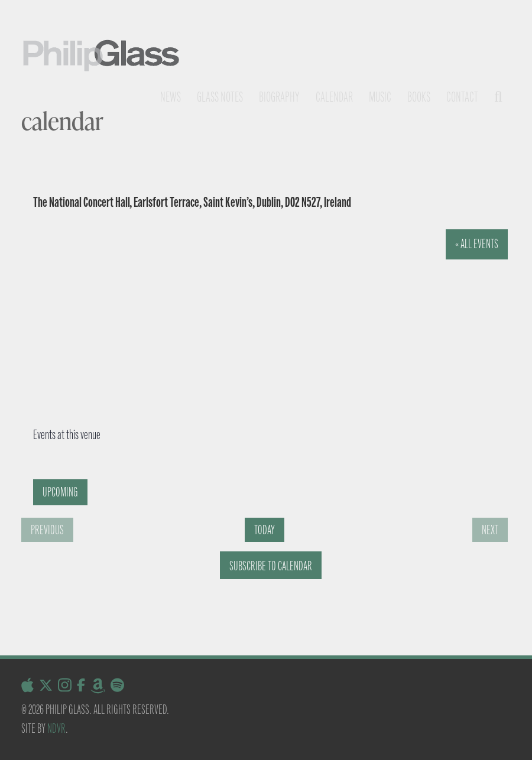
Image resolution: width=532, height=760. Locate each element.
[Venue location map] (249, 318)
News (171, 97)
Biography (279, 97)
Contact (462, 97)
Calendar (334, 97)
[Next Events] (490, 530)
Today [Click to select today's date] (265, 530)
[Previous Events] (47, 530)
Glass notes (220, 97)
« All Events (477, 244)
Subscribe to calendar (271, 566)
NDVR (56, 728)
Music (380, 97)
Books (419, 97)
